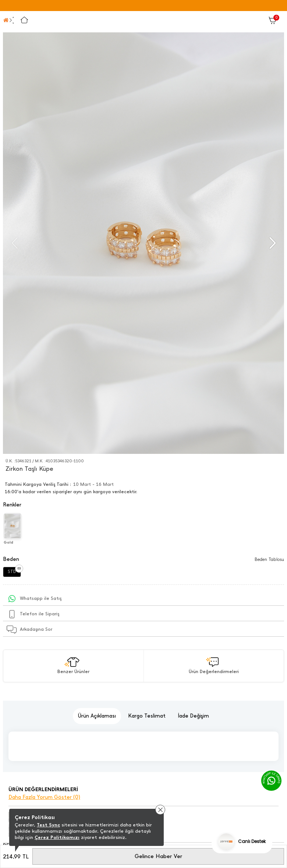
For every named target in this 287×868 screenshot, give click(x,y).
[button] (272, 243)
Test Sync (48, 825)
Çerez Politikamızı (57, 837)
